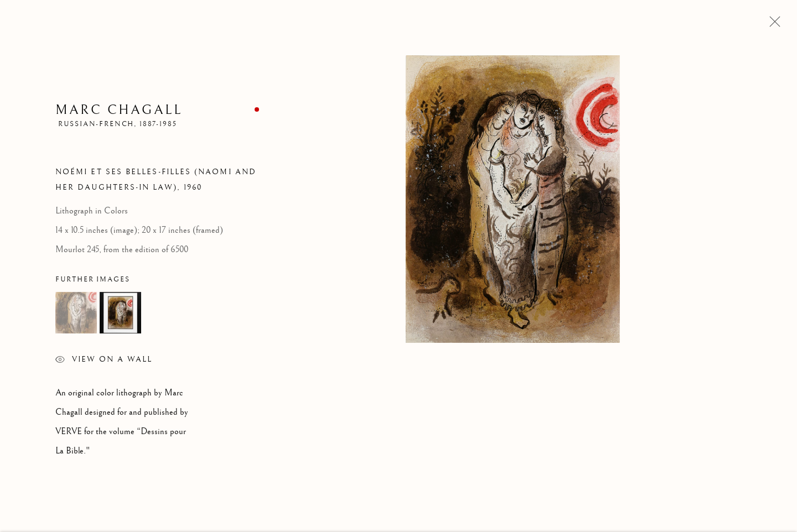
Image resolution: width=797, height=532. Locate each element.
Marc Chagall (119, 111)
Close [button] (772, 25)
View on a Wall (104, 363)
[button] (76, 314)
